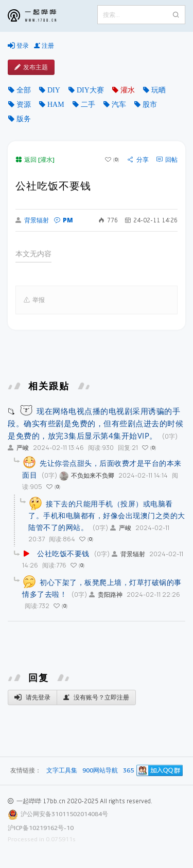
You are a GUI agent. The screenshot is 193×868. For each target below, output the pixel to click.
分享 (138, 160)
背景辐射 (32, 220)
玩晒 (159, 90)
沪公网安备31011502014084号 (64, 814)
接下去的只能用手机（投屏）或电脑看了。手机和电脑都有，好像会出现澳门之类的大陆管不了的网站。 (107, 515)
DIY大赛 (90, 90)
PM (64, 220)
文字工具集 (62, 771)
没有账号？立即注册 (96, 697)
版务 (24, 119)
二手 (88, 104)
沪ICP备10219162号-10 (41, 828)
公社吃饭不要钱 (63, 553)
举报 (34, 300)
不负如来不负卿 (87, 475)
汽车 (119, 104)
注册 (44, 46)
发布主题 (31, 67)
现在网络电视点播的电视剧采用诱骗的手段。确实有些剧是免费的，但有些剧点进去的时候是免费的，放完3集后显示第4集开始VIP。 (95, 423)
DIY (54, 90)
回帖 (167, 160)
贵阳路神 (106, 595)
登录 (18, 46)
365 (128, 771)
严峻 (18, 448)
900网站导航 (100, 771)
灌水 (128, 90)
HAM (56, 104)
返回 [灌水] (35, 159)
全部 (24, 90)
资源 (24, 104)
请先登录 (32, 697)
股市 (150, 104)
